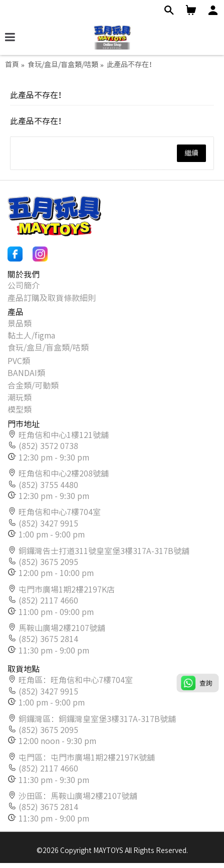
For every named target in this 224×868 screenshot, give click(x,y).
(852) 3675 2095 (48, 562)
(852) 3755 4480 (48, 485)
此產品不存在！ (131, 64)
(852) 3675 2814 (48, 639)
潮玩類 (20, 397)
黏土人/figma (31, 335)
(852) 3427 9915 (48, 523)
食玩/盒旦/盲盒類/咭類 (63, 64)
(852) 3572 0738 (48, 446)
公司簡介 (24, 285)
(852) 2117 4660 (48, 600)
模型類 (20, 409)
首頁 (12, 64)
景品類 (20, 323)
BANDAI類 (26, 373)
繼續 (191, 153)
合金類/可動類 (33, 385)
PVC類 (19, 361)
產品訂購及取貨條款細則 (52, 298)
